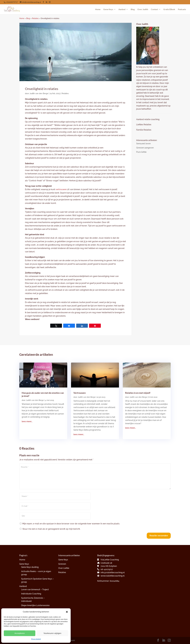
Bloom (72, 640)
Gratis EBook (169, 9)
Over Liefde (64, 568)
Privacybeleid (36, 639)
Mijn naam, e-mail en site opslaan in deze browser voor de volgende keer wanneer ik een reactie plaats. (71, 524)
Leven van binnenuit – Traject (35, 590)
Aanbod (122, 9)
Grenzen (62, 564)
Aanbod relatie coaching (148, 119)
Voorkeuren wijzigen (52, 633)
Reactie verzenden (159, 536)
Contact (154, 9)
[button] (67, 612)
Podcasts (182, 9)
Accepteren (20, 633)
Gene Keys (108, 9)
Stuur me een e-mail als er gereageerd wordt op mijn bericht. (50, 529)
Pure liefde (141, 152)
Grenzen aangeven (145, 148)
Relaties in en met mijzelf (138, 393)
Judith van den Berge (39, 93)
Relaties (35, 18)
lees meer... (27, 421)
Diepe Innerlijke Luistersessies (35, 605)
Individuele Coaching (31, 594)
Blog (133, 9)
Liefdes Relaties (144, 125)
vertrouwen (61, 189)
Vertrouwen (80, 393)
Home (98, 9)
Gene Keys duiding (30, 567)
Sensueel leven (143, 144)
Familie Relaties (144, 130)
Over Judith (143, 9)
